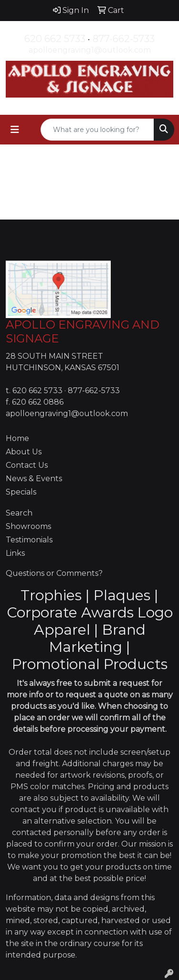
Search (19, 513)
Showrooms (28, 526)
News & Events (34, 479)
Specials (21, 492)
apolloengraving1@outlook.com (90, 50)
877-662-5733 (124, 39)
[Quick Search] (97, 130)
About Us (24, 452)
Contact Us (27, 465)
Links (15, 553)
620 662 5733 (55, 39)
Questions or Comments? (54, 573)
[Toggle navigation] (15, 130)
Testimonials (29, 540)
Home (17, 438)
